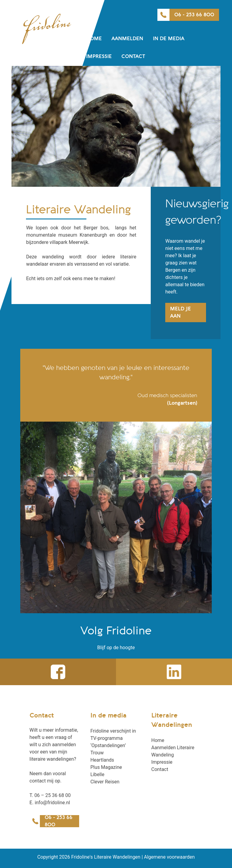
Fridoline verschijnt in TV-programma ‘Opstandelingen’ (113, 738)
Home (94, 39)
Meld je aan (180, 313)
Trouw (97, 753)
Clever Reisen (105, 782)
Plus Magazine (106, 767)
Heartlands (102, 760)
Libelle (97, 774)
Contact (133, 57)
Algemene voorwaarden (169, 857)
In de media (169, 39)
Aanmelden (127, 39)
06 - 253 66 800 (194, 15)
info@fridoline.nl (52, 803)
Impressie (99, 57)
